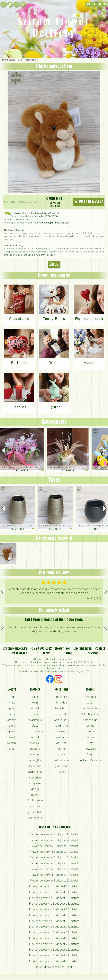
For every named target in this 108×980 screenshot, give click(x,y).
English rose (35, 800)
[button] (105, 450)
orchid (35, 737)
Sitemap (93, 653)
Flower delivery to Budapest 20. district (54, 944)
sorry (62, 754)
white (12, 702)
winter (90, 743)
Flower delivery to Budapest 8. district (54, 875)
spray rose (35, 783)
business (62, 731)
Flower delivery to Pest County (54, 967)
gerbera (35, 749)
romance (62, 697)
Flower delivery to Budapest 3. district (54, 846)
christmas (91, 697)
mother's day (91, 708)
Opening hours (83, 649)
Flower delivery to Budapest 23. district (54, 961)
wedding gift (62, 726)
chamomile (35, 818)
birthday (62, 702)
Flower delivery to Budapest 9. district (54, 881)
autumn (91, 737)
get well (62, 743)
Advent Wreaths (90, 760)
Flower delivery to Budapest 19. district (54, 938)
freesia (35, 714)
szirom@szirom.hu (15, 649)
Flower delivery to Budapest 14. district (54, 909)
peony (35, 795)
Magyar (102, 4)
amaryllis (35, 760)
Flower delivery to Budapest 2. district (54, 840)
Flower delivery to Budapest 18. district (54, 932)
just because (62, 760)
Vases (54, 480)
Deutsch (91, 4)
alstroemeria (35, 731)
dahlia (35, 789)
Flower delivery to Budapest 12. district (54, 898)
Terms (47, 653)
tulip (35, 702)
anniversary (62, 720)
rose (35, 697)
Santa (91, 754)
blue (12, 749)
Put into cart (89, 202)
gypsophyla (35, 812)
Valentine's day (90, 714)
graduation (62, 766)
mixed (35, 708)
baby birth (62, 708)
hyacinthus (35, 720)
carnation (35, 777)
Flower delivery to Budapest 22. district (54, 955)
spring (91, 726)
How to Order (18, 653)
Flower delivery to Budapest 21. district (54, 950)
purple (12, 714)
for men (62, 749)
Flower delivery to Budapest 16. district (54, 921)
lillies (35, 726)
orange (12, 720)
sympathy (62, 737)
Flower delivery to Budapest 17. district (54, 927)
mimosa (35, 806)
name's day (62, 714)
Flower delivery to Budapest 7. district (54, 869)
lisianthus (35, 766)
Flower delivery (8, 60)
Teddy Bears (30, 60)
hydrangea (35, 772)
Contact (100, 649)
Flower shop (63, 649)
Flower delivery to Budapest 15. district (54, 915)
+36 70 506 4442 (41, 649)
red (12, 697)
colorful (12, 743)
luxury (62, 772)
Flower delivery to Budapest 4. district (54, 852)
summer (90, 731)
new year (90, 749)
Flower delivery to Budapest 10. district (54, 886)
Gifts (20, 60)
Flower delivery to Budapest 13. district (54, 904)
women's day (90, 720)
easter (90, 702)
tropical (35, 743)
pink (12, 708)
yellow (12, 726)
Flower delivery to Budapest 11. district (54, 892)
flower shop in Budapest (52, 223)
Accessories (54, 422)
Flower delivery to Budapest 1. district (54, 834)
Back (54, 264)
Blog (69, 653)
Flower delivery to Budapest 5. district (54, 857)
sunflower (35, 754)
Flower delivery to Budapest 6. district (54, 863)
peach (12, 737)
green (12, 731)
